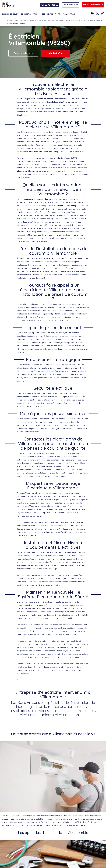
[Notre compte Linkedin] (92, 14)
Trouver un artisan (67, 14)
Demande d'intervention (93, 5)
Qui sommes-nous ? (10, 14)
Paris (58, 108)
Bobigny (21, 108)
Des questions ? (49, 14)
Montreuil (30, 108)
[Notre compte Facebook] (97, 14)
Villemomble (78, 105)
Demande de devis (23, 53)
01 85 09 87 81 (56, 53)
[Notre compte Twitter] (103, 14)
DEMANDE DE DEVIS (71, 5)
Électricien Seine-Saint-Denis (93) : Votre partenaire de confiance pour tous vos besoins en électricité (58, 20)
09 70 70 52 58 (51, 5)
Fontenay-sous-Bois (44, 108)
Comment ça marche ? (30, 14)
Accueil (10, 20)
